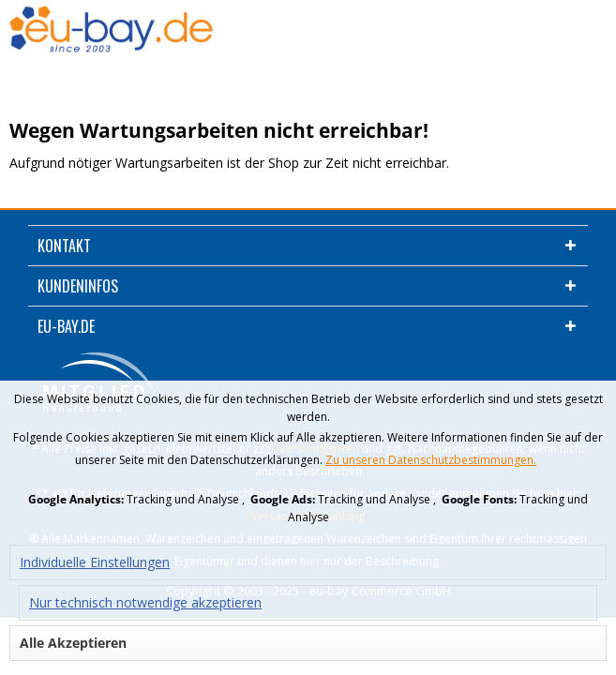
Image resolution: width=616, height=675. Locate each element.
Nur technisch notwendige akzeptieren (145, 602)
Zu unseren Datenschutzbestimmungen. (431, 460)
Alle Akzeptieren (73, 643)
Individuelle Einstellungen (95, 562)
